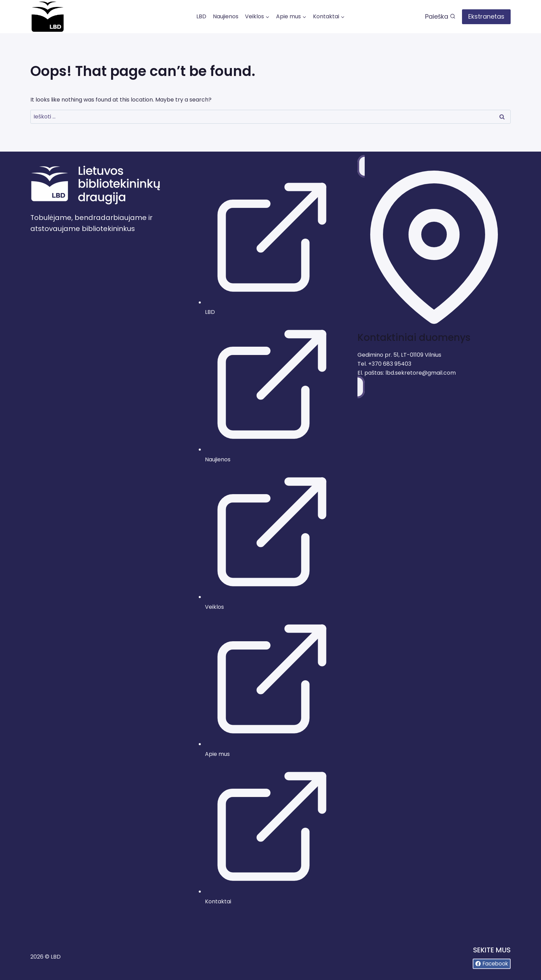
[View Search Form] (440, 17)
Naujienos (226, 16)
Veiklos (214, 607)
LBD (201, 16)
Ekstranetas (486, 16)
